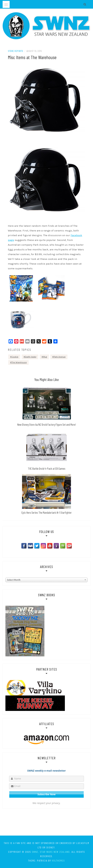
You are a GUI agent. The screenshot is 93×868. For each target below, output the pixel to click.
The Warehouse (19, 362)
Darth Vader (31, 357)
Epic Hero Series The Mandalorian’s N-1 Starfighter (47, 512)
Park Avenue (60, 357)
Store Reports (16, 51)
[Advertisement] (46, 823)
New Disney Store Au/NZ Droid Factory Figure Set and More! (47, 424)
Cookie (15, 357)
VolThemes (58, 861)
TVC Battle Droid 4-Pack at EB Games (47, 468)
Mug (45, 357)
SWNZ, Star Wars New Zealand (51, 852)
